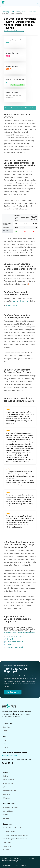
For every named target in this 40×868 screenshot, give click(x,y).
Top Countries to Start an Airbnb (14, 828)
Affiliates (6, 818)
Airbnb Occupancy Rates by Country (15, 839)
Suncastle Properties (15, 647)
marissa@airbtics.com (9, 756)
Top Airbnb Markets (9, 832)
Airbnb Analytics (8, 780)
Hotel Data (6, 794)
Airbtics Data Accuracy (10, 807)
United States (16, 12)
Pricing (5, 740)
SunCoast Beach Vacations (14, 31)
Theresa (10, 644)
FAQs (5, 744)
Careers (5, 815)
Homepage (6, 12)
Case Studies (7, 842)
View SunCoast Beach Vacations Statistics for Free (20, 108)
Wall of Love (7, 846)
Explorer (6, 776)
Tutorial (5, 731)
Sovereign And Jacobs (15, 636)
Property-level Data (9, 791)
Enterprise (6, 798)
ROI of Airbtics (8, 811)
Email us (6, 747)
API (4, 787)
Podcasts (6, 850)
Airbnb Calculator (9, 783)
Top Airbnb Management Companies (15, 835)
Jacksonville (32, 12)
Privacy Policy (7, 865)
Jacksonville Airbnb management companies (19, 633)
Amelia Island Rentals (15, 642)
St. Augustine (11, 305)
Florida (24, 12)
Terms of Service (20, 865)
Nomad (10, 639)
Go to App (6, 727)
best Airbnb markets (20, 301)
